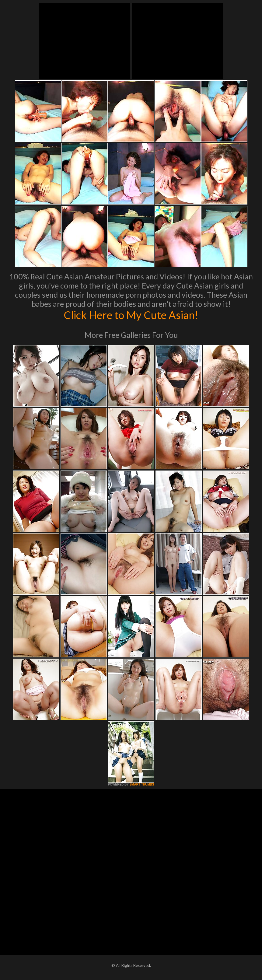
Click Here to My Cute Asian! (131, 315)
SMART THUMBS (142, 784)
